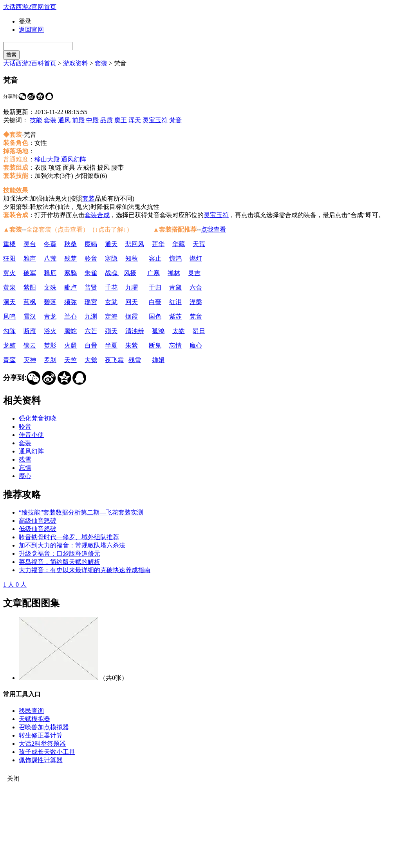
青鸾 (9, 360)
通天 (111, 244)
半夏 (111, 345)
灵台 (30, 244)
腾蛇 (70, 331)
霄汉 (30, 316)
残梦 (70, 258)
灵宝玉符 (155, 120)
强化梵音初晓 (38, 418)
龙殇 (9, 345)
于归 (155, 287)
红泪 (175, 302)
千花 (111, 287)
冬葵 (50, 244)
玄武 (111, 302)
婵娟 (158, 360)
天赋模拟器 (34, 719)
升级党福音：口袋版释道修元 (60, 554)
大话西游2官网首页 (30, 7)
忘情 (175, 345)
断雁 (30, 331)
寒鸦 (70, 273)
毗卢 (70, 287)
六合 (196, 287)
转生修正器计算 (41, 735)
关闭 (13, 778)
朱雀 (91, 273)
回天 (132, 302)
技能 (36, 120)
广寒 (154, 273)
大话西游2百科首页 (30, 63)
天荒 (199, 244)
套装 (101, 63)
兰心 (70, 316)
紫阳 (30, 287)
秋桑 (70, 244)
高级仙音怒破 (38, 521)
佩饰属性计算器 (41, 760)
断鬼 (155, 345)
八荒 (50, 258)
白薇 (155, 302)
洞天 (9, 302)
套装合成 (97, 215)
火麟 (70, 345)
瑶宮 (91, 302)
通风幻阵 (74, 159)
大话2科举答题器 (42, 744)
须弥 (70, 302)
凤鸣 (9, 316)
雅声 (30, 258)
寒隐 (111, 258)
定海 (111, 316)
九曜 (132, 287)
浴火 (50, 331)
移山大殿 (47, 159)
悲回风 (135, 244)
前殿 (78, 120)
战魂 (112, 273)
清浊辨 (135, 331)
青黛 (175, 287)
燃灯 (196, 258)
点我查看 (213, 229)
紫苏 (175, 316)
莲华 (158, 244)
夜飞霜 (114, 360)
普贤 (91, 287)
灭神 (30, 360)
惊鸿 (175, 258)
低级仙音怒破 (38, 529)
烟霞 (132, 316)
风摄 (130, 273)
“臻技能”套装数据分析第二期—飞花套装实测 (81, 512)
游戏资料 (76, 63)
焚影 (50, 345)
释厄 (50, 273)
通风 (64, 120)
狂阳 (9, 258)
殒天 (111, 331)
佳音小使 (31, 435)
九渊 (91, 316)
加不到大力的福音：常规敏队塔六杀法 (72, 545)
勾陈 (9, 331)
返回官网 (31, 30)
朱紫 (132, 345)
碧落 (50, 302)
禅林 (174, 273)
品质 (107, 120)
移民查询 (31, 711)
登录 (25, 21)
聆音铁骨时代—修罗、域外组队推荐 (69, 537)
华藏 (179, 244)
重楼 (9, 244)
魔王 (121, 120)
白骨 (91, 345)
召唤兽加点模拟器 (44, 727)
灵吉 (194, 273)
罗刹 (50, 360)
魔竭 (91, 244)
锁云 (30, 345)
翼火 (9, 273)
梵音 (175, 120)
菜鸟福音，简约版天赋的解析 (60, 562)
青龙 (50, 316)
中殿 (92, 120)
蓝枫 (30, 302)
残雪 (135, 360)
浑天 (135, 120)
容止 (155, 258)
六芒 (91, 331)
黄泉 (9, 287)
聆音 (91, 258)
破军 (30, 273)
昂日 (199, 331)
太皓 (179, 331)
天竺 (70, 360)
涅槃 (196, 302)
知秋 (132, 258)
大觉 (91, 360)
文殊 (50, 287)
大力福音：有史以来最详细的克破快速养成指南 (85, 570)
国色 (155, 316)
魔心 (196, 345)
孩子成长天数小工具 (47, 752)
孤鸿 (158, 331)
